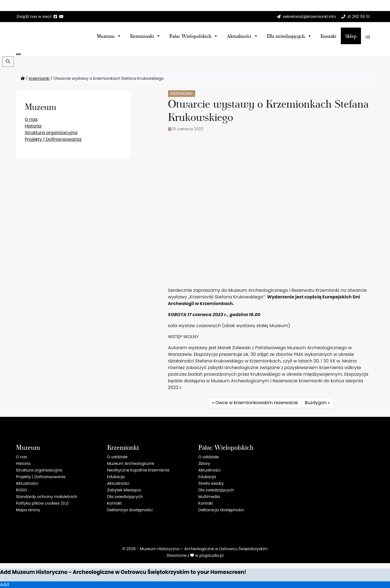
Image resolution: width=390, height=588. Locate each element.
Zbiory (204, 463)
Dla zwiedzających (125, 497)
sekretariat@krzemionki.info (309, 17)
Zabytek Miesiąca (124, 490)
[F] (56, 17)
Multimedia (209, 497)
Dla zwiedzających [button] (289, 36)
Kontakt (329, 36)
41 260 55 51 (358, 17)
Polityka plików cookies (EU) (42, 503)
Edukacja (116, 477)
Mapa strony (28, 510)
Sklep (351, 36)
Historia (33, 126)
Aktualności (242, 36)
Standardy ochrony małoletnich (47, 497)
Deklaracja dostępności (130, 510)
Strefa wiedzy (211, 483)
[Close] (18, 54)
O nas (31, 119)
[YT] (61, 17)
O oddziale (117, 457)
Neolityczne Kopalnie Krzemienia (138, 470)
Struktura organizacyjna (51, 133)
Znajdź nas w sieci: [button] (34, 17)
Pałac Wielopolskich (194, 36)
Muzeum (109, 36)
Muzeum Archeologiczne (131, 463)
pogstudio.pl (211, 555)
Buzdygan (316, 403)
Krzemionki (145, 36)
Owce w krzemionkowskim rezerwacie (257, 403)
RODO (22, 490)
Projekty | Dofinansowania (53, 139)
